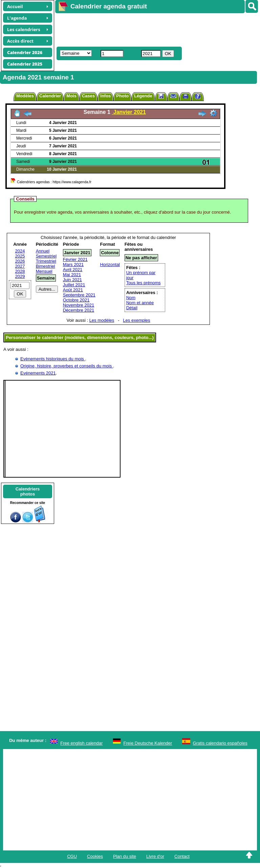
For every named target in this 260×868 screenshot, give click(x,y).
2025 (20, 256)
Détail (132, 308)
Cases (88, 96)
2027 (20, 266)
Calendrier (50, 96)
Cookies (95, 856)
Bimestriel (46, 266)
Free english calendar (81, 743)
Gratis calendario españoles (220, 743)
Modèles (25, 96)
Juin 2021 (72, 280)
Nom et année (140, 303)
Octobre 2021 (76, 300)
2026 (20, 261)
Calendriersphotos (28, 491)
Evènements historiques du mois (53, 359)
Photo (122, 96)
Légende (143, 96)
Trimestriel (46, 261)
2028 (20, 271)
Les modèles (102, 320)
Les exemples (136, 320)
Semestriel (46, 256)
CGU (72, 856)
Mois (71, 96)
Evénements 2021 (38, 373)
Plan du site (125, 856)
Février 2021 (75, 259)
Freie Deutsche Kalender (148, 743)
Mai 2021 (72, 275)
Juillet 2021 (74, 285)
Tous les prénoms (144, 283)
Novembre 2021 (79, 305)
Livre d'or (155, 856)
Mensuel (44, 271)
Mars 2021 (73, 264)
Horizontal (110, 264)
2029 (20, 276)
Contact (182, 856)
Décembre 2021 (79, 310)
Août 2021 (73, 290)
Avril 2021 (73, 270)
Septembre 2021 (79, 295)
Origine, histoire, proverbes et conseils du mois (67, 366)
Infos (105, 96)
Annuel (43, 251)
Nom (131, 298)
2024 (20, 251)
